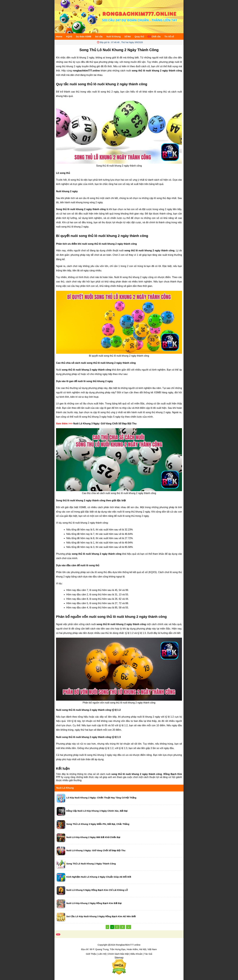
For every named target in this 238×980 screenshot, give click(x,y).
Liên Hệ (102, 954)
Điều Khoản (136, 954)
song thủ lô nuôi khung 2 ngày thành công (137, 774)
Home (59, 36)
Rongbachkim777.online (128, 945)
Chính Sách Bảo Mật (118, 954)
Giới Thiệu (91, 954)
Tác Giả (148, 954)
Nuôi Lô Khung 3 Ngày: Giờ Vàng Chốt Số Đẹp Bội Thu (105, 424)
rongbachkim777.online (86, 71)
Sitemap (119, 958)
